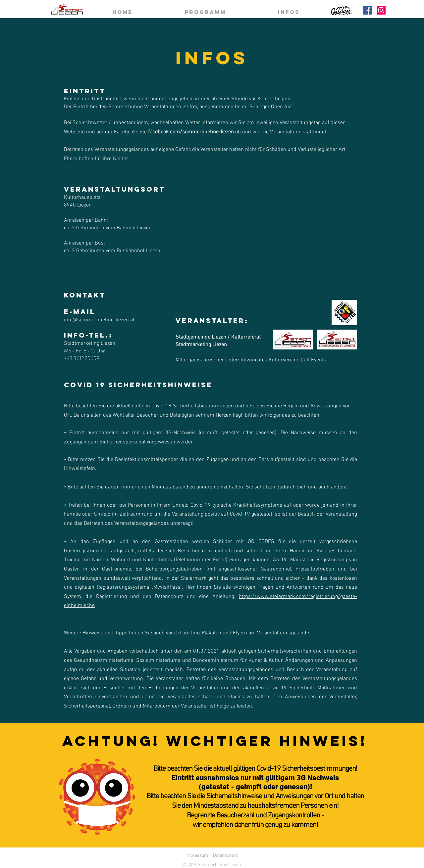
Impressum (197, 856)
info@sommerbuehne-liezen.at (99, 320)
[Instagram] (381, 10)
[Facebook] (367, 10)
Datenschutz (225, 856)
